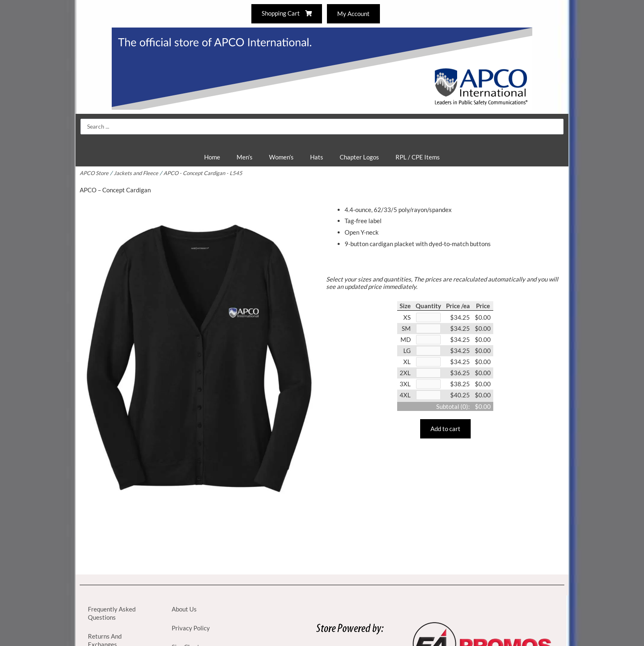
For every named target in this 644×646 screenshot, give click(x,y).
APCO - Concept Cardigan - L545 (206, 173)
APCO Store (94, 173)
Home (212, 157)
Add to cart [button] (445, 432)
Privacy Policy (191, 628)
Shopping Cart (286, 14)
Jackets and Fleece (137, 173)
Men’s (245, 157)
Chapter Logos (359, 157)
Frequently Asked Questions (112, 613)
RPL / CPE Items (418, 157)
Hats (317, 157)
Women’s (281, 157)
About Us (184, 609)
